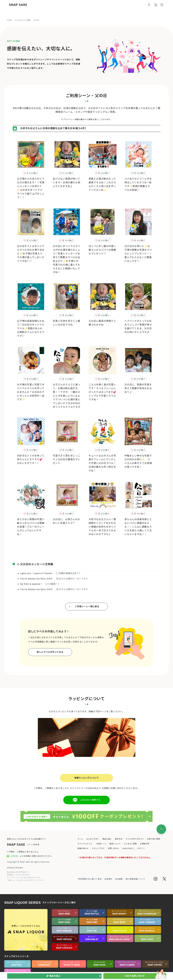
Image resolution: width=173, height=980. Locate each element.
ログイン (141, 848)
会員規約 (108, 879)
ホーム (80, 839)
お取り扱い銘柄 (154, 839)
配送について (115, 844)
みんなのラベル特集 (23, 20)
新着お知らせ (83, 848)
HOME (9, 20)
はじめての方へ (93, 839)
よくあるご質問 (130, 844)
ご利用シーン (101, 844)
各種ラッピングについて (87, 778)
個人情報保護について (135, 879)
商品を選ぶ (107, 839)
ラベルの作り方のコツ (135, 839)
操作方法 (119, 839)
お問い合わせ (113, 848)
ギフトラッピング (85, 844)
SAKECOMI (128, 848)
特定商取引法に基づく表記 (90, 879)
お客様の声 (145, 844)
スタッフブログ (98, 848)
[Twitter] (164, 879)
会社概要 (119, 879)
